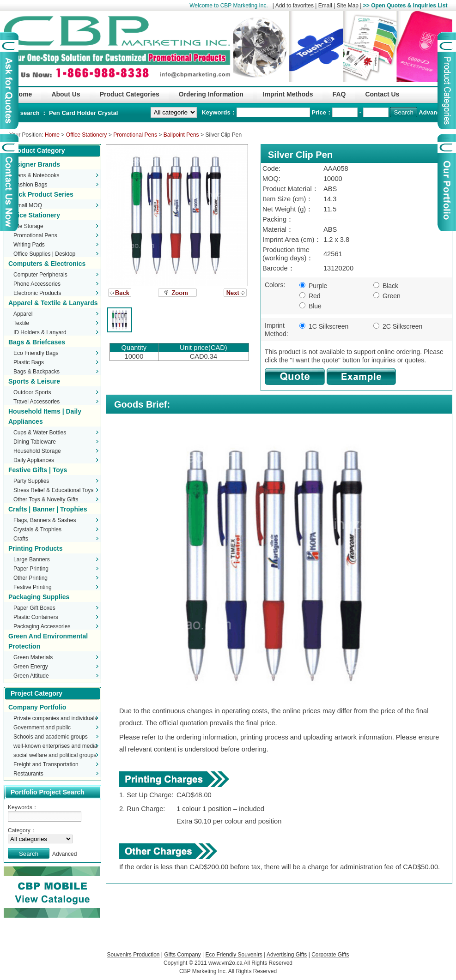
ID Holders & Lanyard (40, 332)
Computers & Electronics (47, 264)
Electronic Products (37, 293)
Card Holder (79, 113)
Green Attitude (31, 676)
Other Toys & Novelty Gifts (46, 499)
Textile (21, 323)
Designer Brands (34, 164)
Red (310, 296)
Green (387, 296)
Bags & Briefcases (37, 342)
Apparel (23, 314)
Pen (55, 113)
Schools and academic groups (51, 737)
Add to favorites (295, 6)
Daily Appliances (34, 460)
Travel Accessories (36, 402)
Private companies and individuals (55, 718)
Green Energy (31, 667)
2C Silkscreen (398, 326)
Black (386, 286)
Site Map (348, 6)
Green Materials (33, 657)
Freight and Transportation (46, 764)
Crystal (108, 113)
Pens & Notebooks (36, 175)
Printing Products (35, 548)
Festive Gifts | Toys (38, 470)
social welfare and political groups (55, 755)
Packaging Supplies (39, 597)
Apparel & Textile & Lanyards (53, 303)
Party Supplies (31, 481)
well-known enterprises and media (55, 746)
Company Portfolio (37, 707)
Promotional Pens (135, 135)
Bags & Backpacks (36, 372)
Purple (313, 286)
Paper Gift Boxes (34, 608)
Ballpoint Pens (181, 135)
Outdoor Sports (32, 392)
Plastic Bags (29, 362)
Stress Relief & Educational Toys (53, 490)
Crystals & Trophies (37, 529)
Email (325, 6)
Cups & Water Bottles (40, 433)
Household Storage (37, 451)
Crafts (21, 539)
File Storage (28, 226)
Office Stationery (87, 135)
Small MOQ (28, 205)
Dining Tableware (35, 442)
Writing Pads (29, 245)
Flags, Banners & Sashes (45, 520)
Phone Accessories (37, 284)
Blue (310, 306)
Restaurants (28, 774)
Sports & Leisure (34, 381)
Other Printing (30, 578)
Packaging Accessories (42, 626)
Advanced (433, 112)
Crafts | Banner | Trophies (48, 509)
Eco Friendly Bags (36, 353)
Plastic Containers (36, 617)
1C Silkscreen (324, 326)
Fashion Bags (30, 185)
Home (52, 135)
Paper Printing (31, 569)
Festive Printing (33, 587)
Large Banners (32, 559)
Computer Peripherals (40, 275)
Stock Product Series (41, 194)
